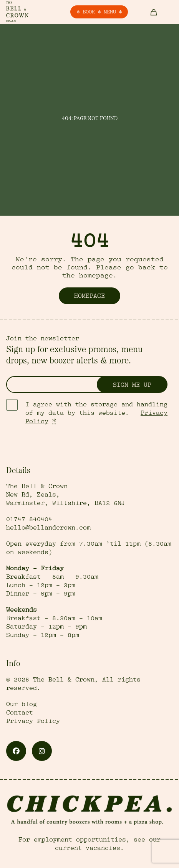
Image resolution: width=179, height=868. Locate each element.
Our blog (22, 704)
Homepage (89, 296)
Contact (20, 713)
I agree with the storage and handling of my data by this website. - (96, 413)
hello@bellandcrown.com (48, 528)
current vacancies (88, 848)
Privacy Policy (33, 721)
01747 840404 (29, 519)
